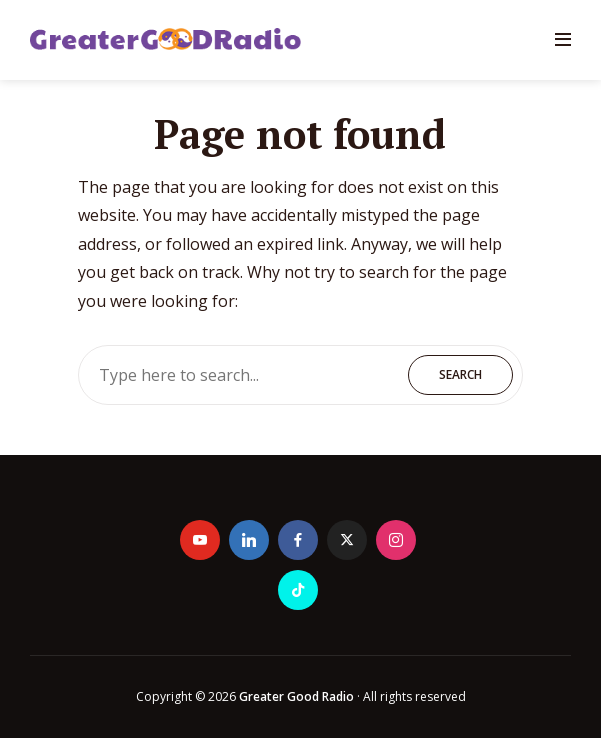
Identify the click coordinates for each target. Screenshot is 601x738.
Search (460, 374)
